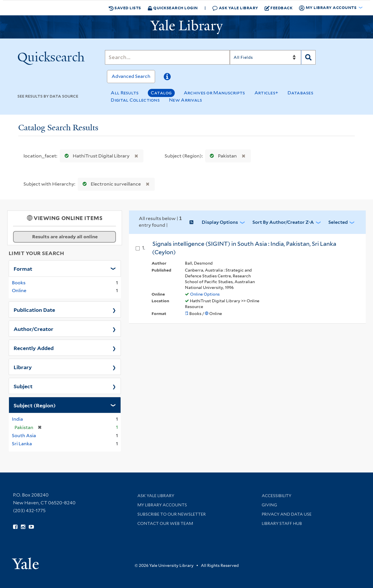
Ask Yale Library (235, 8)
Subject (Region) (35, 405)
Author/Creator (33, 329)
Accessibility (276, 496)
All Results (125, 93)
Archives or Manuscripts (214, 93)
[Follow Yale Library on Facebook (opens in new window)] (15, 527)
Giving (269, 505)
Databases (300, 93)
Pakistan (222, 156)
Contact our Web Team (165, 523)
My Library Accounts (162, 505)
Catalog (161, 93)
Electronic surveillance (110, 184)
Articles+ (266, 93)
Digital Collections (135, 100)
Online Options (205, 294)
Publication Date (34, 309)
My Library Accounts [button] (328, 8)
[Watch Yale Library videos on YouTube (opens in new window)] (31, 527)
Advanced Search (131, 76)
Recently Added (34, 348)
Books (19, 283)
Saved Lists (125, 8)
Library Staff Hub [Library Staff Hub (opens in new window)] (282, 523)
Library (23, 367)
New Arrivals (186, 100)
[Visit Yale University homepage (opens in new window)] (25, 562)
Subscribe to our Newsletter (172, 514)
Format (23, 268)
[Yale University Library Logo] (187, 27)
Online (19, 291)
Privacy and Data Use (287, 514)
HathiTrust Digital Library (96, 156)
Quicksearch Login (173, 8)
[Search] (167, 57)
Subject (23, 386)
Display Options (220, 222)
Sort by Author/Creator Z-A (283, 222)
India (17, 419)
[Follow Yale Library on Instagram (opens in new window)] (23, 527)
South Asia (24, 436)
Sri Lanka (22, 444)
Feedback (279, 8)
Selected (338, 222)
